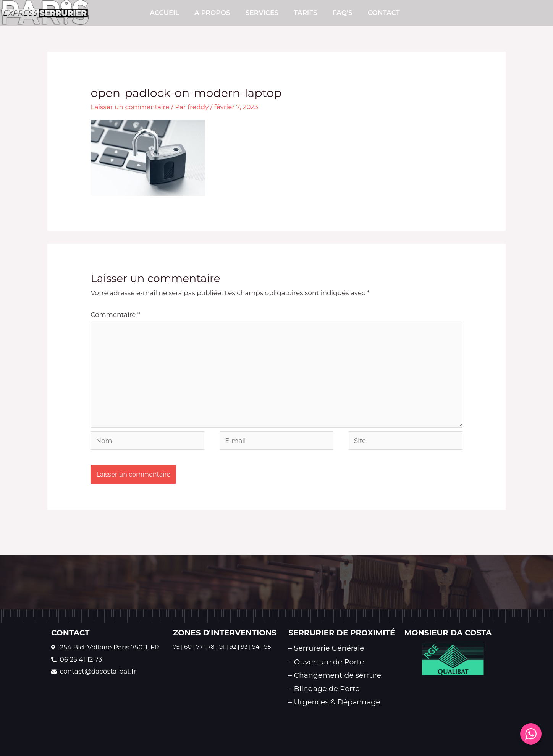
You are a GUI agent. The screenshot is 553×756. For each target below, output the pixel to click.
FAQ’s (343, 13)
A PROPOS (212, 13)
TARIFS (306, 13)
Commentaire (115, 315)
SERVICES (262, 13)
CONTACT (384, 13)
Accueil (164, 13)
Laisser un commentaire (130, 107)
